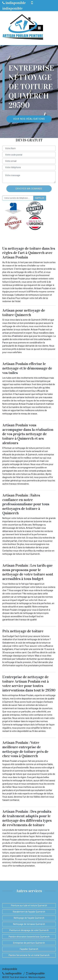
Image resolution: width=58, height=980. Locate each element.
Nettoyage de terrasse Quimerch (29, 924)
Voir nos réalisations (29, 119)
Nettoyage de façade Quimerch (29, 918)
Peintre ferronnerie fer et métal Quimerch (29, 955)
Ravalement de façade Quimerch (29, 912)
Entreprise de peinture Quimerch (29, 943)
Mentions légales (37, 977)
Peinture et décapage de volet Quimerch (29, 930)
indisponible (14, 3)
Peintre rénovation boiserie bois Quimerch (29, 937)
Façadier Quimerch (29, 949)
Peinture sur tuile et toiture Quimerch (29, 906)
